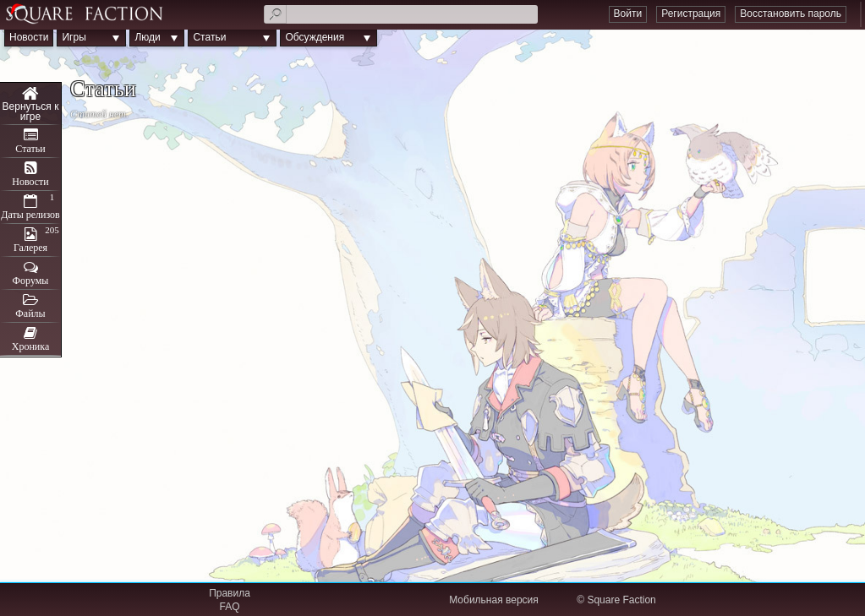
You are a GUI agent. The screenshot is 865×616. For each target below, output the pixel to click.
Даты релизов (30, 215)
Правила (230, 593)
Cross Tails (30, 104)
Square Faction (621, 600)
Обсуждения (315, 37)
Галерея (30, 248)
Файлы (30, 313)
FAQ (229, 607)
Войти (628, 14)
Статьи (209, 37)
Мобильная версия (494, 600)
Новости (29, 37)
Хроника (30, 346)
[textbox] (401, 14)
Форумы (31, 281)
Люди (147, 37)
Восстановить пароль (791, 14)
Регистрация (691, 14)
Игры (74, 37)
